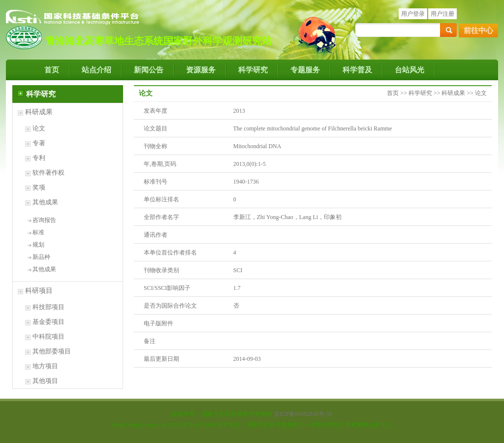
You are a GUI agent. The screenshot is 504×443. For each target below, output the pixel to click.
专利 (39, 158)
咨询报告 (44, 220)
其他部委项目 (52, 351)
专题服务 (305, 70)
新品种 (41, 257)
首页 (52, 70)
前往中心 (478, 31)
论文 (39, 128)
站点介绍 (96, 70)
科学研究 (253, 70)
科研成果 (39, 112)
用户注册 (442, 14)
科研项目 (39, 291)
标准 (38, 232)
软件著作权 (48, 173)
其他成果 (45, 202)
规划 (38, 245)
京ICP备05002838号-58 (303, 414)
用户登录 (413, 14)
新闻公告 (149, 70)
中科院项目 (48, 336)
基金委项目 (48, 322)
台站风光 (409, 70)
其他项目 (45, 381)
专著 (39, 143)
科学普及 (357, 70)
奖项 (39, 187)
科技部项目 (48, 307)
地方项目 (45, 366)
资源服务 (201, 70)
